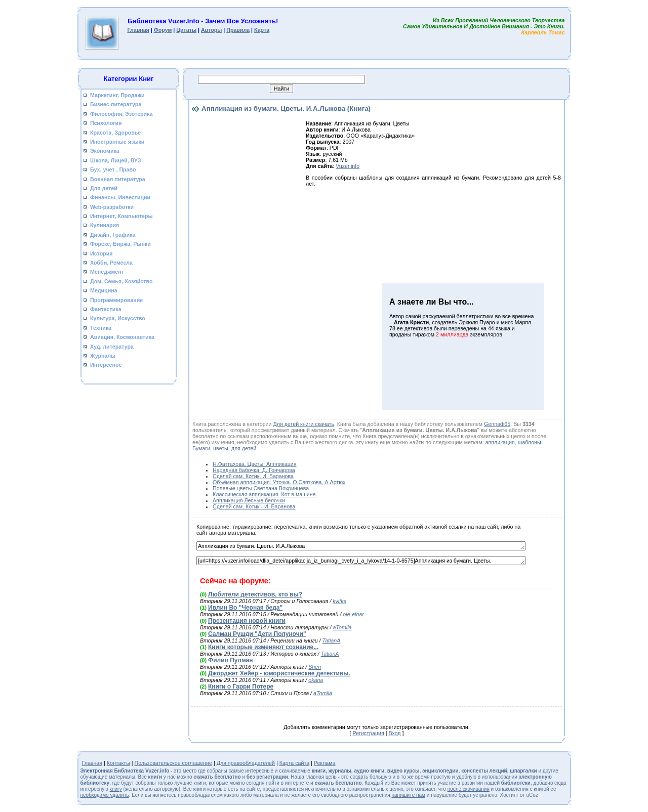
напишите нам (409, 795)
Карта (262, 30)
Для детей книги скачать (303, 424)
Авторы (211, 30)
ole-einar (353, 614)
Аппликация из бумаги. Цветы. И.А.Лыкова (361, 546)
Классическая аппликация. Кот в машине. (265, 494)
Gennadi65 (497, 424)
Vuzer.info (348, 166)
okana (316, 680)
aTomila (342, 627)
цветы (221, 448)
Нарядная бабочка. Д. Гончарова (254, 470)
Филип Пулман (231, 660)
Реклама (325, 763)
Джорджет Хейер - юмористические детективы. (279, 673)
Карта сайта (294, 763)
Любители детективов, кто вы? (255, 594)
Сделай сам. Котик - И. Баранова (254, 506)
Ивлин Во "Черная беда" (245, 608)
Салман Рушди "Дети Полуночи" (257, 634)
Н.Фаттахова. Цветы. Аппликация (254, 464)
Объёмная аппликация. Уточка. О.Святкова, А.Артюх (279, 482)
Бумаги (201, 448)
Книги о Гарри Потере (241, 687)
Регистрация (368, 733)
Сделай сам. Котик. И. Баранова (253, 476)
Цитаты (186, 30)
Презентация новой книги (247, 621)
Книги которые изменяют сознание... (263, 647)
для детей (244, 448)
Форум (163, 30)
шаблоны (530, 442)
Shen (315, 667)
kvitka (339, 601)
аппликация (500, 442)
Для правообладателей (246, 763)
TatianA (332, 640)
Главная (138, 30)
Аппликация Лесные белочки (249, 500)
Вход (394, 733)
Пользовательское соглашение (174, 763)
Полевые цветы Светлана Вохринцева (261, 488)
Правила (238, 30)
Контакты (118, 763)
